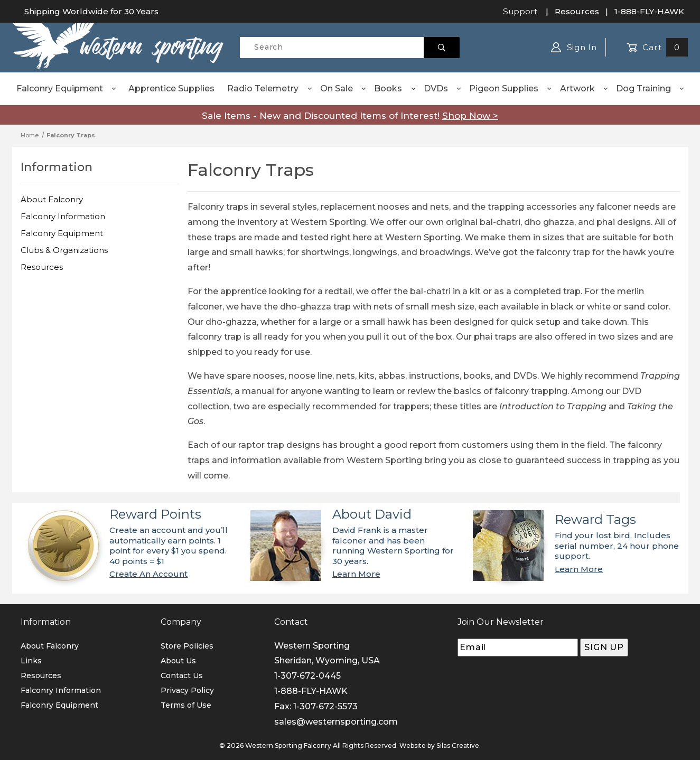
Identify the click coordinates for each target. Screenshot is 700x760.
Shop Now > (470, 116)
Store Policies (187, 646)
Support (520, 11)
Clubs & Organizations (64, 250)
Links (31, 661)
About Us (178, 661)
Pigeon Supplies (511, 88)
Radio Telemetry (270, 88)
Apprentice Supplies (171, 88)
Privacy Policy (187, 690)
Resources (577, 11)
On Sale (344, 88)
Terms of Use (186, 705)
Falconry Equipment (67, 88)
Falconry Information (63, 216)
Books (395, 88)
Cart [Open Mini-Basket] (657, 47)
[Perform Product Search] (442, 48)
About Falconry (52, 199)
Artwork (585, 88)
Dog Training (651, 88)
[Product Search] (332, 48)
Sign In (574, 47)
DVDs (443, 88)
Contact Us (182, 675)
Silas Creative (458, 745)
